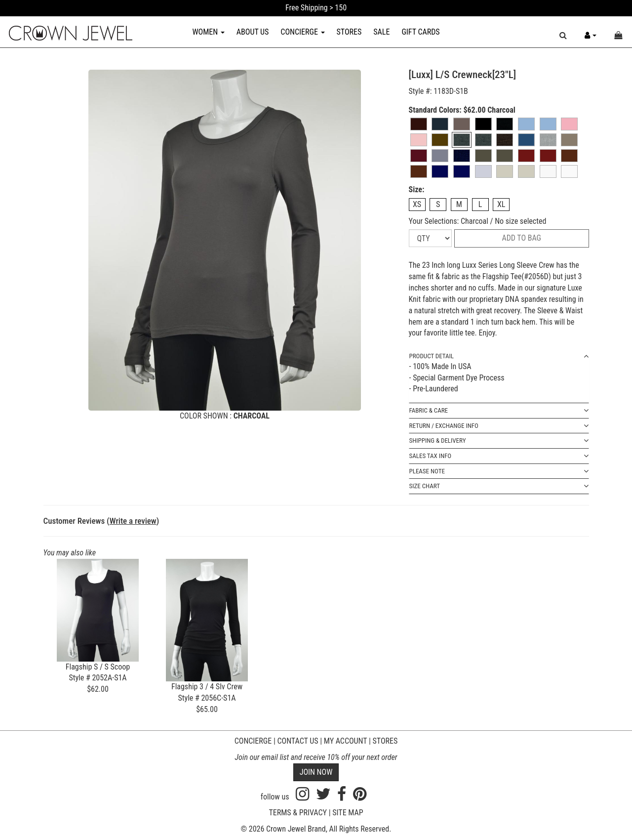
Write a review (133, 521)
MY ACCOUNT (346, 741)
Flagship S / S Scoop (98, 667)
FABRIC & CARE (499, 411)
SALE (381, 32)
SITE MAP (348, 813)
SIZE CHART (499, 486)
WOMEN (208, 32)
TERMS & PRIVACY (298, 813)
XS (417, 204)
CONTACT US (297, 741)
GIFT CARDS (420, 32)
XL (501, 204)
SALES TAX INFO (499, 456)
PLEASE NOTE (499, 472)
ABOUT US (253, 32)
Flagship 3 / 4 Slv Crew (207, 687)
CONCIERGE (302, 32)
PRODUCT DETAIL (499, 357)
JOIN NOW (316, 772)
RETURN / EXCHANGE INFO (499, 426)
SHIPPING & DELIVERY (499, 441)
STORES (349, 32)
